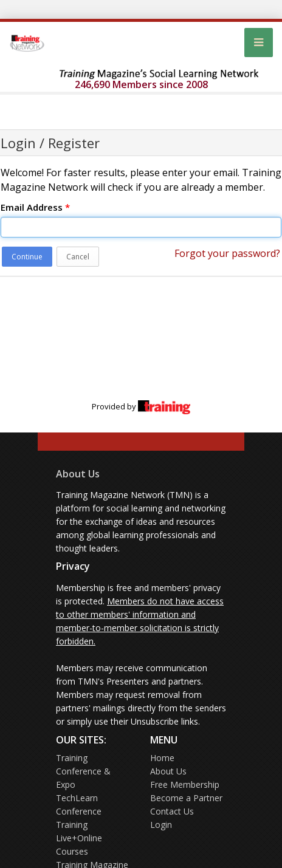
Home (162, 758)
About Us (78, 474)
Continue (27, 257)
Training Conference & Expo (83, 771)
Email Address (35, 207)
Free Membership (185, 784)
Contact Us (172, 811)
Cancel (78, 257)
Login (161, 825)
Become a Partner (186, 798)
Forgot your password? (227, 253)
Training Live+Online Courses (79, 838)
